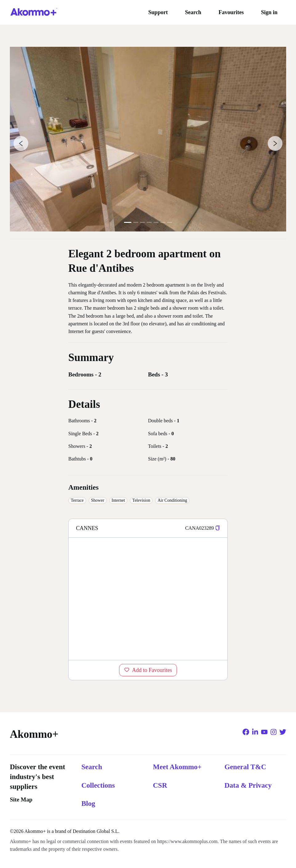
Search (193, 12)
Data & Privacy (248, 785)
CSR (160, 785)
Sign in (269, 12)
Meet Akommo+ (177, 767)
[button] (218, 528)
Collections (98, 785)
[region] (148, 599)
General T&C (246, 767)
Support (158, 12)
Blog (88, 804)
